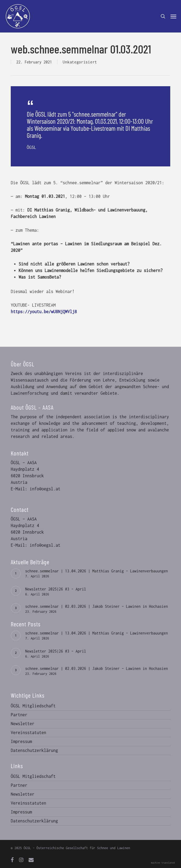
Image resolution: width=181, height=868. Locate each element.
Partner (19, 715)
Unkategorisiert (80, 62)
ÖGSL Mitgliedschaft (33, 706)
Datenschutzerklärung (34, 750)
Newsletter (23, 724)
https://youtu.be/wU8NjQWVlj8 (44, 312)
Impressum (21, 741)
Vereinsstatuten (28, 733)
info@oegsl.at (45, 489)
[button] (173, 16)
